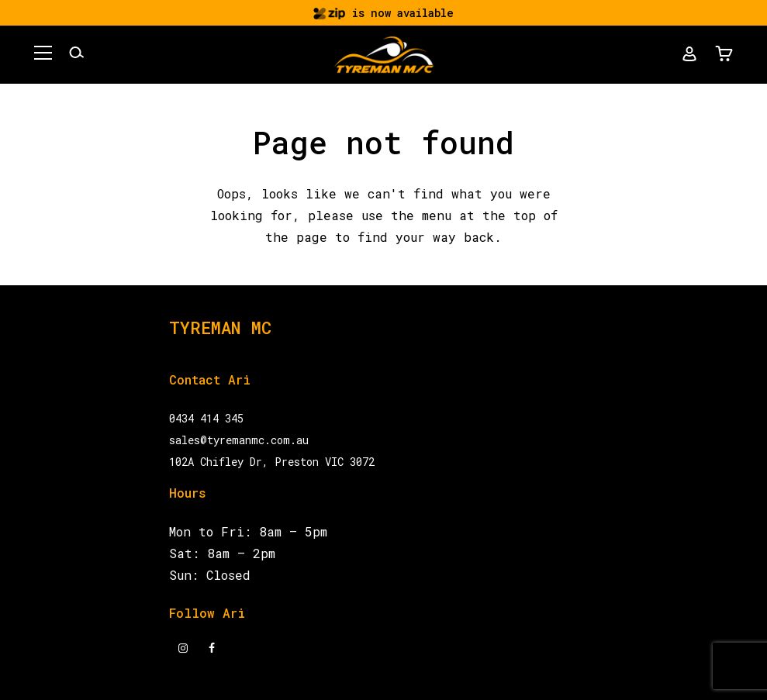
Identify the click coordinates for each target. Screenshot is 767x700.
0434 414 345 (206, 418)
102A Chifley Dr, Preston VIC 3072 (272, 462)
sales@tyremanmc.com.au (239, 440)
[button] (46, 55)
